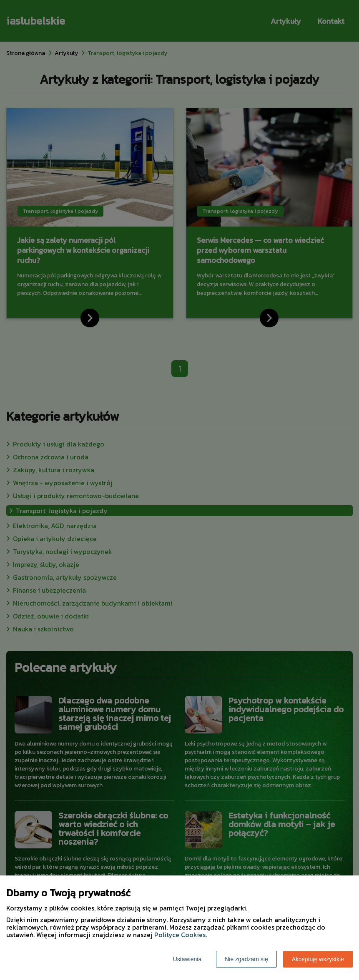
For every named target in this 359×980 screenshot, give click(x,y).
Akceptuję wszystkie (318, 959)
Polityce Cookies (180, 935)
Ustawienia (187, 959)
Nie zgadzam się (246, 959)
